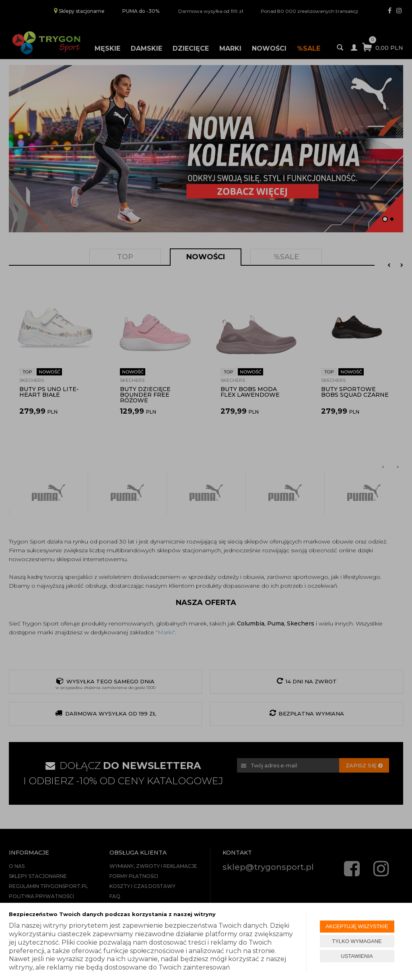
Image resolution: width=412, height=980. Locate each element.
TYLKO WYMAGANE (357, 941)
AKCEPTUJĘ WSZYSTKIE (357, 926)
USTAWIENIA (357, 956)
